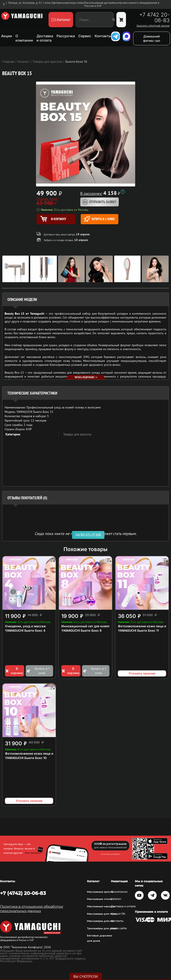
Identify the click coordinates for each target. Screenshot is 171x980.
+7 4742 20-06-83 (154, 18)
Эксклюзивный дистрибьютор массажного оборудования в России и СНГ (122, 4)
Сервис (85, 36)
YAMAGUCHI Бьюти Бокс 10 (26, 758)
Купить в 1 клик (99, 219)
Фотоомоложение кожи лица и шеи (33, 753)
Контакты (103, 36)
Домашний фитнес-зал (152, 38)
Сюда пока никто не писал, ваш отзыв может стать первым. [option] (86, 533)
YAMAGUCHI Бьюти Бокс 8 (81, 630)
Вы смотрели (86, 977)
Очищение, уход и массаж (25, 626)
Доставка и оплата (45, 38)
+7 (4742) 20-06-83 (23, 893)
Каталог (116, 899)
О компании (24, 38)
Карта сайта (119, 928)
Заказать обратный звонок (153, 26)
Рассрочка (66, 36)
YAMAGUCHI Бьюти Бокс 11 (138, 630)
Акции (7, 36)
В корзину (14, 671)
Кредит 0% (118, 914)
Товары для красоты (77, 434)
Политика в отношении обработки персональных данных (32, 909)
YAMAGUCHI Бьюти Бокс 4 (25, 630)
